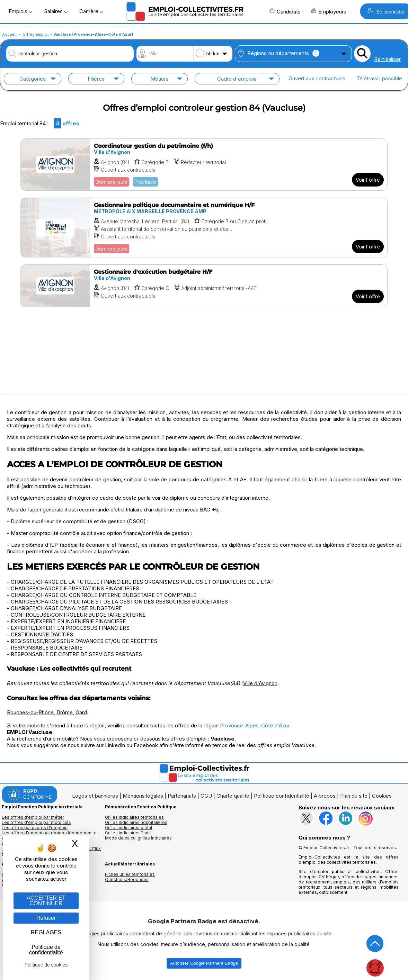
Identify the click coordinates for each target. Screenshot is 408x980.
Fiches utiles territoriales (130, 874)
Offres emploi (36, 34)
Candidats (285, 11)
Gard (81, 712)
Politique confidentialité (282, 796)
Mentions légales (143, 796)
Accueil (9, 34)
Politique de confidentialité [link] (46, 950)
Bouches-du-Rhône (30, 712)
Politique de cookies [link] (46, 965)
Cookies (382, 796)
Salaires (56, 11)
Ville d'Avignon (260, 683)
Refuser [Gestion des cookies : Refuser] (46, 918)
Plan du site (354, 796)
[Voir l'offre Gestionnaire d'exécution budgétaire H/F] (204, 286)
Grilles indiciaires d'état (129, 828)
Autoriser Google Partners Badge (204, 963)
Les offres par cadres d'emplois (35, 828)
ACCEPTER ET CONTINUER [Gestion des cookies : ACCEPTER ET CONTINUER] (46, 901)
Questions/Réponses (127, 879)
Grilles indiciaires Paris (128, 833)
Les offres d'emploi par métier (33, 817)
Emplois (20, 11)
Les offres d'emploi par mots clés (36, 822)
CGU (206, 796)
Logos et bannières (95, 796)
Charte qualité (233, 796)
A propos (325, 796)
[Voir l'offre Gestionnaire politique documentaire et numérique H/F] (204, 228)
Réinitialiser (387, 59)
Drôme (65, 712)
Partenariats (182, 796)
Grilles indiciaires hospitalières (136, 822)
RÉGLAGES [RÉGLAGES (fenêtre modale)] (46, 932)
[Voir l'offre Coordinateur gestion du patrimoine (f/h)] (204, 165)
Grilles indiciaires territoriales (134, 817)
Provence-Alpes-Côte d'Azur (255, 725)
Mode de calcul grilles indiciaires (138, 838)
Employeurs (329, 11)
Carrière (91, 11)
